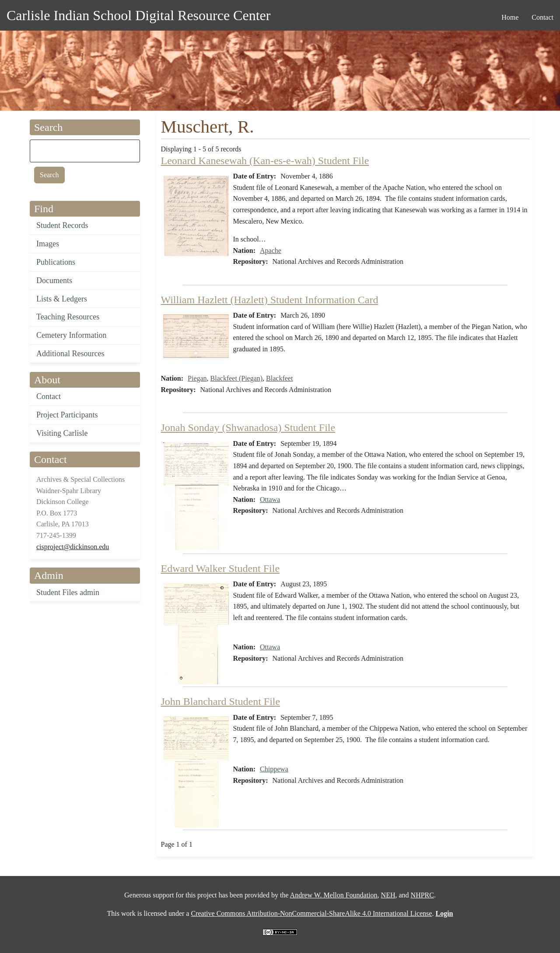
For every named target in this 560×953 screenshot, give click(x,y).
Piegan (197, 378)
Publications (56, 262)
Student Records (62, 225)
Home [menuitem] (510, 17)
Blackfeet (279, 378)
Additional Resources (70, 354)
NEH (388, 895)
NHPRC (422, 895)
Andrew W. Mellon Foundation (334, 895)
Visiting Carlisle (62, 433)
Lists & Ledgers (62, 299)
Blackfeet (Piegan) (237, 378)
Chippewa (274, 769)
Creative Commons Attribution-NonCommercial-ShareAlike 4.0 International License (311, 913)
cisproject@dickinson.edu (73, 547)
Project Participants (67, 415)
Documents (54, 280)
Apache (271, 251)
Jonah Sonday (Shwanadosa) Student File (248, 427)
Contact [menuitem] (542, 17)
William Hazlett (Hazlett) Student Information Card (270, 300)
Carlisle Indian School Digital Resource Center (138, 15)
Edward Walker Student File (220, 568)
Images (48, 244)
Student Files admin (68, 592)
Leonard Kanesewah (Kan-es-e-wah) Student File (265, 161)
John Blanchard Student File (221, 701)
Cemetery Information (71, 335)
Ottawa (270, 499)
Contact (49, 396)
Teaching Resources (68, 317)
